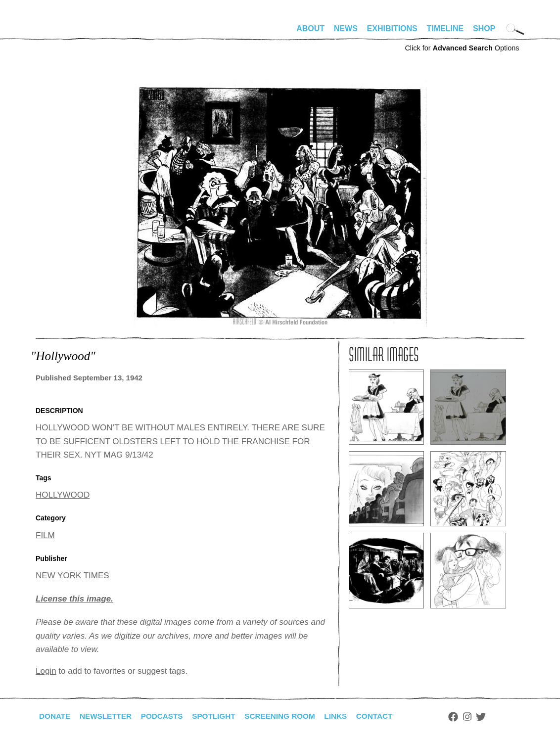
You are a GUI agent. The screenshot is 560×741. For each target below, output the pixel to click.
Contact (388, 716)
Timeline (445, 28)
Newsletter (108, 716)
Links (348, 716)
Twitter (496, 717)
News (346, 28)
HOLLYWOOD (63, 495)
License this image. (74, 599)
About (310, 28)
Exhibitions (392, 28)
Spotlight (221, 716)
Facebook (467, 717)
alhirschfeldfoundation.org (65, 33)
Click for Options (462, 48)
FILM (45, 535)
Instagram (482, 717)
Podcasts (167, 716)
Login (46, 671)
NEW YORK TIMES (72, 576)
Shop (484, 28)
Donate (55, 716)
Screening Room (290, 716)
